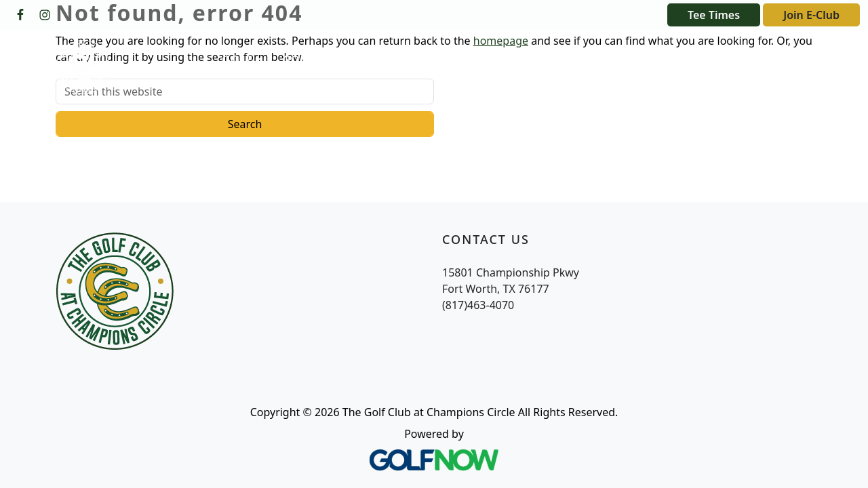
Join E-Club (811, 15)
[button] (241, 60)
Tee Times (714, 15)
